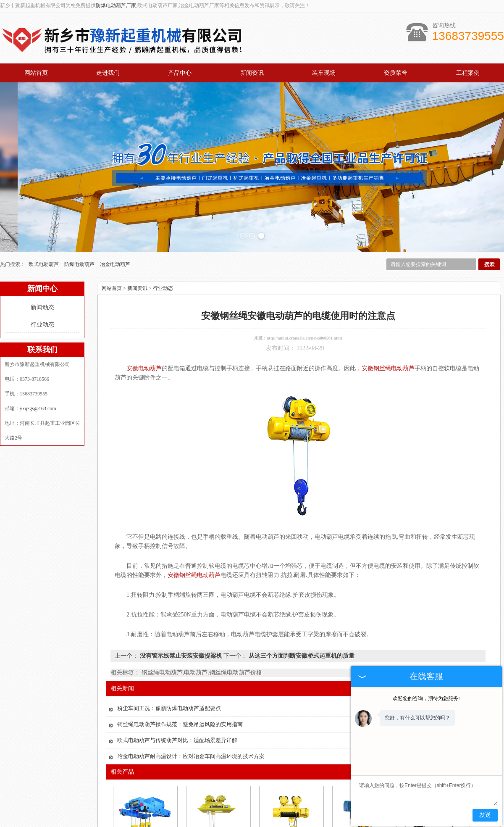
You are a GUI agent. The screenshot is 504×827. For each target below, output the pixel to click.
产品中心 (180, 73)
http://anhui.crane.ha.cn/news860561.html (304, 271)
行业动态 (42, 257)
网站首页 (36, 73)
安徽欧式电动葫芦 (144, 790)
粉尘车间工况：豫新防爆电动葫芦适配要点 (169, 641)
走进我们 (108, 73)
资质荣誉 (396, 73)
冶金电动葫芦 (115, 197)
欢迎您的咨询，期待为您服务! (426, 698)
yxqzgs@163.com (38, 341)
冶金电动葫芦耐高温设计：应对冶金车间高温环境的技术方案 (191, 689)
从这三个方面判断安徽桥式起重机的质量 (301, 589)
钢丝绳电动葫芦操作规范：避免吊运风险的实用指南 (180, 657)
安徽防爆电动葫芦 (291, 790)
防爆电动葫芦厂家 (116, 5)
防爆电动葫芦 (80, 197)
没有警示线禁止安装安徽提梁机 (181, 589)
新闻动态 (42, 240)
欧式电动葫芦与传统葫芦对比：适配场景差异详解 (177, 673)
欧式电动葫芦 (44, 197)
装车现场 (324, 73)
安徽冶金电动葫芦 (218, 790)
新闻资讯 (252, 73)
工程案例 (468, 73)
